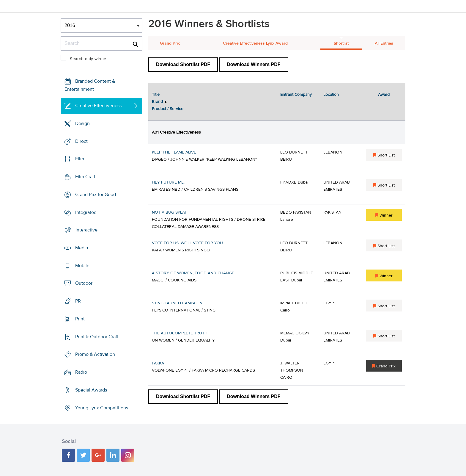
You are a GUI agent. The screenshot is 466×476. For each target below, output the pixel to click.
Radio (81, 372)
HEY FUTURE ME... (169, 182)
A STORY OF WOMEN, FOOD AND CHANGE (193, 273)
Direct (81, 141)
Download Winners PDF (254, 64)
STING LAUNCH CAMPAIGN (177, 303)
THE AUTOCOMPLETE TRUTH (180, 333)
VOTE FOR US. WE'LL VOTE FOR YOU (187, 243)
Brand (157, 102)
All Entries (384, 43)
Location (331, 95)
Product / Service (168, 109)
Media (82, 248)
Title (156, 95)
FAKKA (158, 363)
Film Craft (85, 177)
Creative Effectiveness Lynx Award (255, 43)
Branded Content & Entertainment (90, 85)
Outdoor (84, 283)
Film (80, 159)
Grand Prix (170, 43)
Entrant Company (296, 95)
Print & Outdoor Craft (97, 337)
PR (78, 301)
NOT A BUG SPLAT (169, 212)
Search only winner (89, 59)
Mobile (82, 266)
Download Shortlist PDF (183, 64)
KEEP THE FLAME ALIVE (174, 152)
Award (384, 95)
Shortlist (341, 43)
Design (82, 123)
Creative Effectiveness (98, 106)
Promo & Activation (95, 354)
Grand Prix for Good (96, 195)
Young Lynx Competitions (102, 408)
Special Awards (91, 390)
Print (80, 319)
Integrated (86, 212)
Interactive (86, 230)
